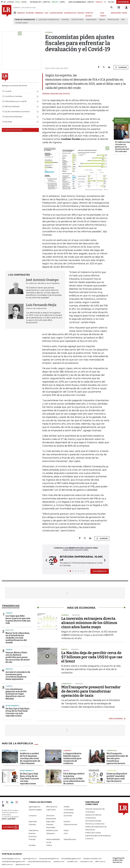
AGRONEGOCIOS (70, 13)
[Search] (111, 7)
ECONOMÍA (30, 13)
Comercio (67, 751)
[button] (46, 561)
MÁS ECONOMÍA (116, 719)
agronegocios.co (30, 858)
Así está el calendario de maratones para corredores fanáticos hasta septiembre (18, 676)
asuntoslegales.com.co (11, 858)
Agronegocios (34, 807)
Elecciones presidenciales (49, 20)
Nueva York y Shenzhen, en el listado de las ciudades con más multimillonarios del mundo (18, 638)
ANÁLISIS (81, 13)
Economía (65, 20)
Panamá (23, 751)
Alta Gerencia (52, 807)
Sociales (32, 845)
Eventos (67, 821)
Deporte (9, 669)
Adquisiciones (91, 20)
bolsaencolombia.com (92, 858)
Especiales (51, 821)
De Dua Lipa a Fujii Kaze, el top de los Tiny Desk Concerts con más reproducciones (18, 712)
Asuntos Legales (35, 810)
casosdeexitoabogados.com (13, 861)
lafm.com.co (100, 861)
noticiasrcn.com (86, 861)
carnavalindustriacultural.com (39, 861)
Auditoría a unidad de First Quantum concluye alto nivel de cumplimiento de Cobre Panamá (30, 758)
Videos (49, 845)
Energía (102, 20)
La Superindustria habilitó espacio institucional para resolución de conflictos (72, 758)
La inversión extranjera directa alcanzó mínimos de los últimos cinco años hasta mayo (89, 623)
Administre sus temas (13, 130)
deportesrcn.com (23, 864)
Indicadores (33, 830)
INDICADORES (116, 13)
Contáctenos (91, 818)
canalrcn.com (59, 861)
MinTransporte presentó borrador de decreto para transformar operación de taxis (91, 691)
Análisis (67, 807)
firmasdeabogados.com (71, 858)
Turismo (9, 613)
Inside (66, 830)
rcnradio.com (72, 861)
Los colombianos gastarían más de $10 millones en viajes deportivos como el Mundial (16, 694)
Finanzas (32, 824)
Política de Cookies (93, 833)
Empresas (33, 821)
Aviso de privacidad (93, 821)
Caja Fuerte (51, 810)
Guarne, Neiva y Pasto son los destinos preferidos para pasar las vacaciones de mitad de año (18, 657)
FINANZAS (21, 13)
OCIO (46, 13)
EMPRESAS (39, 13)
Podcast (32, 839)
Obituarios (50, 833)
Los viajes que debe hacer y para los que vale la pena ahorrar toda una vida (18, 619)
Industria (9, 630)
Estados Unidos (22, 23)
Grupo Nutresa (77, 20)
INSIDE (125, 13)
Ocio (66, 833)
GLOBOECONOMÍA (56, 13)
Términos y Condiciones (95, 824)
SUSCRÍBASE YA (100, 571)
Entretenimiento (13, 706)
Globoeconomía (70, 824)
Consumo (33, 816)
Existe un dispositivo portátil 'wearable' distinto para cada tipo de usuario (117, 777)
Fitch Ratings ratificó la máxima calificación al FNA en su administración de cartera (74, 779)
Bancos (66, 771)
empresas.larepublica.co (49, 858)
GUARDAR (121, 67)
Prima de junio (113, 20)
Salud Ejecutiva (70, 839)
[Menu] (15, 13)
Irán (123, 20)
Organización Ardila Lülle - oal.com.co (119, 860)
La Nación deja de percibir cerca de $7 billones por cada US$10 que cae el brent (92, 657)
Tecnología (111, 771)
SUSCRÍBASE (123, 2)
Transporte (112, 751)
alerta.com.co (7, 864)
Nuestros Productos (93, 815)
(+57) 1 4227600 (9, 819)
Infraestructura (52, 830)
